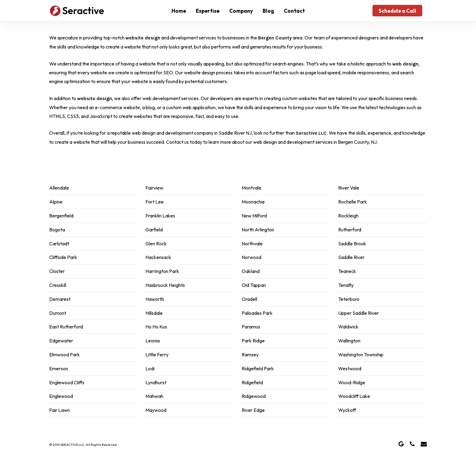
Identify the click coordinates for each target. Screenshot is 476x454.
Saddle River (351, 257)
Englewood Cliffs (67, 382)
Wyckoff (347, 410)
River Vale (349, 188)
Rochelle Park (353, 202)
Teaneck (347, 271)
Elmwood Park (65, 355)
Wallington (349, 341)
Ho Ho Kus (156, 327)
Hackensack (158, 257)
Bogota (57, 230)
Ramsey (250, 355)
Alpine (56, 202)
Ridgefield (252, 382)
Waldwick (348, 327)
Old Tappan (254, 285)
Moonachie (253, 202)
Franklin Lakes (160, 216)
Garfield (154, 230)
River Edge (253, 410)
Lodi (150, 368)
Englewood (61, 396)
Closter (57, 271)
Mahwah (154, 396)
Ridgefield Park (258, 368)
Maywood (156, 410)
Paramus (251, 327)
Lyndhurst (156, 382)
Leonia (153, 341)
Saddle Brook (352, 244)
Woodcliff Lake (354, 396)
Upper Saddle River (359, 313)
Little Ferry (157, 355)
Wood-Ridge (352, 382)
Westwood (350, 368)
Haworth (155, 299)
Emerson (59, 368)
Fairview (154, 188)
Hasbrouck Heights (165, 285)
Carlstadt (59, 244)
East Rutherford (66, 327)
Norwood (252, 257)
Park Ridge (253, 341)
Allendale (59, 188)
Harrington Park (162, 271)
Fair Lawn (59, 410)
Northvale (252, 244)
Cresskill (58, 285)
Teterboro (349, 299)
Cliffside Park (63, 257)
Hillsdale (154, 313)
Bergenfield (61, 216)
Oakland (251, 271)
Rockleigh (348, 216)
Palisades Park (257, 313)
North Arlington (258, 230)
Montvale (252, 188)
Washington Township (361, 355)
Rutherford (350, 230)
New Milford (254, 216)
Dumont (58, 313)
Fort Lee (155, 202)
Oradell (249, 299)
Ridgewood (254, 396)
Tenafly (346, 285)
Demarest (60, 299)
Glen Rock (156, 244)
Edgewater (61, 341)
